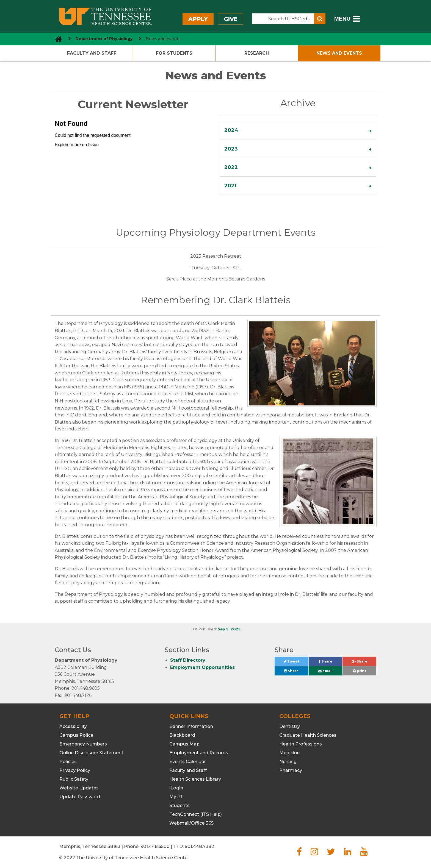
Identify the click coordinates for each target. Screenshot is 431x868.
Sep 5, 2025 (229, 629)
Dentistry (290, 726)
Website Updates (79, 788)
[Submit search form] (320, 19)
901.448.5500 (155, 846)
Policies (68, 762)
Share (330, 663)
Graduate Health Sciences (308, 735)
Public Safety (74, 779)
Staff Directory (188, 660)
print (360, 671)
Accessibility (73, 726)
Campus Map (184, 744)
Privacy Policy (75, 770)
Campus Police (76, 735)
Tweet (296, 663)
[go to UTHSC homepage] (56, 39)
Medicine (289, 753)
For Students (174, 53)
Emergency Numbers (83, 744)
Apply (198, 19)
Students (179, 806)
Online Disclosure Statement (91, 753)
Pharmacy (291, 770)
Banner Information (191, 726)
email (325, 671)
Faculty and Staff (92, 53)
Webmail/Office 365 (191, 823)
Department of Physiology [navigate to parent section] (104, 39)
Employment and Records (199, 753)
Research (257, 53)
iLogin (176, 788)
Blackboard (182, 735)
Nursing (288, 762)
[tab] (298, 130)
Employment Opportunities (202, 667)
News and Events (339, 53)
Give (231, 19)
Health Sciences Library (195, 779)
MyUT (176, 797)
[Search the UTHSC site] (283, 19)
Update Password (80, 797)
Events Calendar (188, 762)
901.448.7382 (199, 846)
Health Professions (301, 744)
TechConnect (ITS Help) (196, 814)
